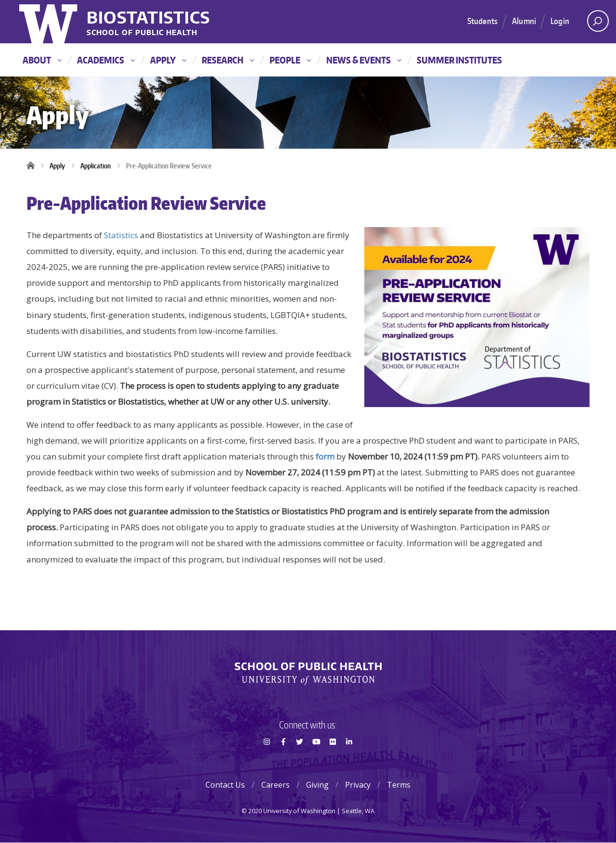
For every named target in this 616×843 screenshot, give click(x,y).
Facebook (283, 759)
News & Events (364, 60)
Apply (168, 60)
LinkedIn (349, 759)
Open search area (595, 24)
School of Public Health (142, 33)
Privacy (358, 785)
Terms (399, 785)
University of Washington (49, 22)
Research (228, 60)
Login (560, 21)
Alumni (524, 21)
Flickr (333, 759)
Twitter (300, 759)
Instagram (267, 759)
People (290, 60)
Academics (106, 60)
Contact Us (225, 785)
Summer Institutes (459, 60)
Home (34, 166)
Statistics (121, 235)
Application (96, 166)
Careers (276, 785)
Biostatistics (148, 17)
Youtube (316, 759)
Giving (317, 785)
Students (482, 21)
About (42, 60)
